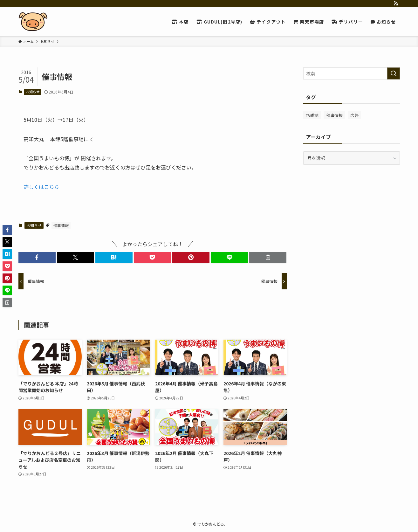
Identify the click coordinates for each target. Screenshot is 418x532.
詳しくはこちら (41, 187)
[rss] (396, 3)
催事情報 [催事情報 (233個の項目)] (334, 115)
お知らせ (33, 92)
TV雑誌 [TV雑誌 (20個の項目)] (312, 115)
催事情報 (61, 225)
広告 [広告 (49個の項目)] (354, 115)
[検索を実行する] (394, 73)
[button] (37, 257)
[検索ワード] (352, 73)
